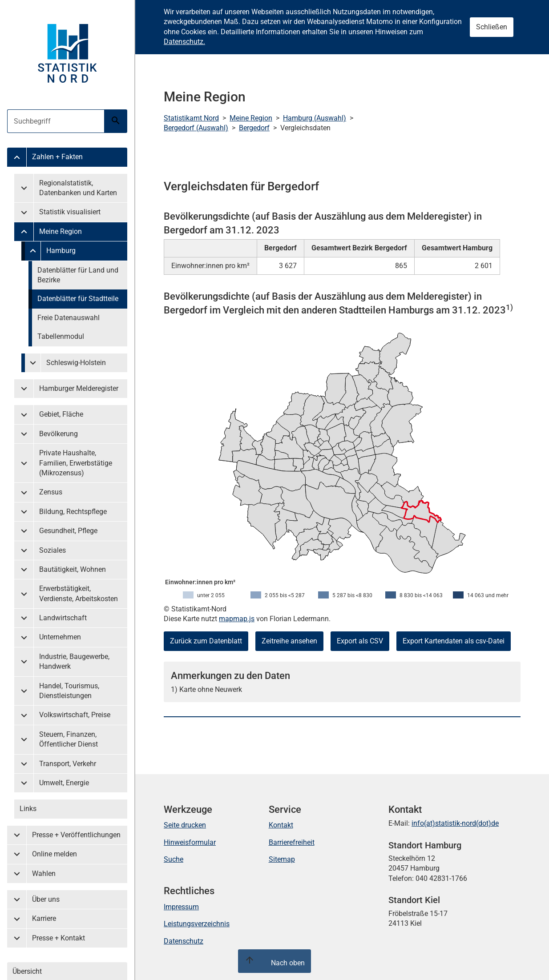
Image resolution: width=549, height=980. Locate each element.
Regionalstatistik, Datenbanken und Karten (78, 188)
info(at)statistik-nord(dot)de (455, 823)
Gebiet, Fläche (61, 414)
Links (28, 809)
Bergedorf (254, 128)
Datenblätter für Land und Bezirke (78, 275)
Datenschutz (184, 941)
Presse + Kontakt (59, 938)
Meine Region (61, 231)
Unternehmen (60, 637)
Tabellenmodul (61, 336)
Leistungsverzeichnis (197, 924)
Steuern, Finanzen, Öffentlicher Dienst (69, 739)
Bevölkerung (59, 434)
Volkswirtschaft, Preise (75, 715)
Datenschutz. (184, 42)
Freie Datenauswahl (69, 318)
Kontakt (281, 825)
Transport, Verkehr (68, 764)
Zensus (51, 492)
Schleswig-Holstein (76, 363)
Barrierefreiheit (292, 842)
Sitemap (282, 859)
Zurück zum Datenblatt (206, 641)
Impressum (181, 907)
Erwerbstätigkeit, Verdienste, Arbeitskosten (79, 593)
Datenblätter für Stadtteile (78, 299)
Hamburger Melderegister (79, 388)
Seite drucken (185, 825)
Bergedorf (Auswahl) (196, 128)
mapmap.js (237, 619)
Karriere (44, 918)
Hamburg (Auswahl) (315, 118)
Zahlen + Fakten (57, 157)
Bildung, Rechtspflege (73, 512)
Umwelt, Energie (64, 783)
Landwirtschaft (63, 618)
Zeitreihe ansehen (289, 641)
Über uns (46, 899)
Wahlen (44, 874)
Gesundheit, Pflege (68, 531)
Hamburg (61, 251)
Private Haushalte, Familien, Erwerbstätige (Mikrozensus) (76, 463)
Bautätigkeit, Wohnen (73, 569)
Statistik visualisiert (70, 212)
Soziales (52, 550)
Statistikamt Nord (191, 118)
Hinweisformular (190, 842)
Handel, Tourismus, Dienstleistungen (69, 691)
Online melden (54, 854)
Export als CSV (360, 641)
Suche (174, 859)
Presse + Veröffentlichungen (76, 835)
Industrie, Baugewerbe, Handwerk (74, 661)
